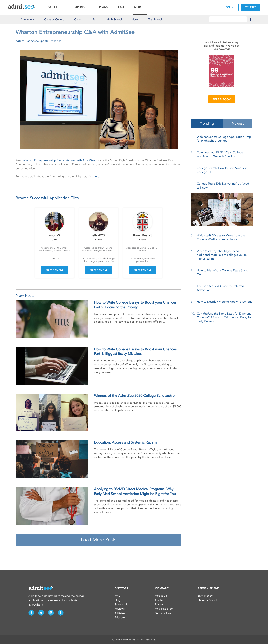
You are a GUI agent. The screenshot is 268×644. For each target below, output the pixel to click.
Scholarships (122, 604)
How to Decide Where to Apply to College (225, 302)
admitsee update (38, 41)
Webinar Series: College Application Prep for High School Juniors (224, 139)
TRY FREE (250, 7)
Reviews (120, 609)
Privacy (159, 604)
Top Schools (156, 19)
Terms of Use (163, 613)
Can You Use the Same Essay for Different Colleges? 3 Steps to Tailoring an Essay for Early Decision (224, 317)
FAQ (121, 7)
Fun (95, 19)
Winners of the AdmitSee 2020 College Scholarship (134, 396)
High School (114, 19)
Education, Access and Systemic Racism (125, 442)
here (96, 177)
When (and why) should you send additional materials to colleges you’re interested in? (222, 255)
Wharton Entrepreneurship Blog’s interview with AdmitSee (59, 160)
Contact (160, 600)
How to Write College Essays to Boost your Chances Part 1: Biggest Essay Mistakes (135, 351)
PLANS (103, 7)
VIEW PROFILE (54, 270)
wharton (56, 41)
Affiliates (120, 613)
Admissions (28, 19)
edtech (20, 41)
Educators (121, 618)
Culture (54, 19)
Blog (117, 600)
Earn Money (205, 596)
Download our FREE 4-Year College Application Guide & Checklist (220, 154)
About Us (161, 596)
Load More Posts (98, 540)
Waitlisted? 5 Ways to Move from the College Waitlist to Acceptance (221, 237)
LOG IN (229, 7)
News (135, 19)
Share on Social (207, 600)
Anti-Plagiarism (164, 609)
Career (78, 19)
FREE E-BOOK (222, 100)
